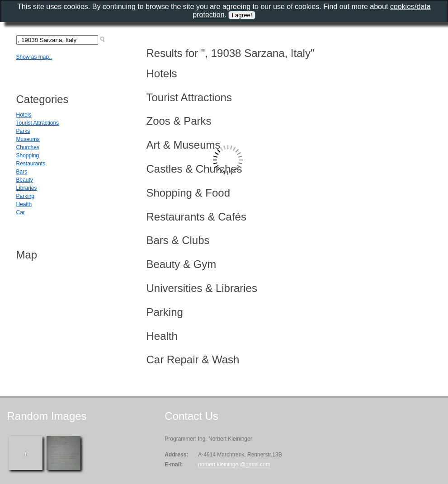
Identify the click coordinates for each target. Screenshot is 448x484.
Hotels (24, 115)
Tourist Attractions (38, 123)
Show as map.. (34, 57)
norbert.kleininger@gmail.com (234, 465)
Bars (22, 172)
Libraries (27, 188)
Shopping (28, 155)
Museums (28, 139)
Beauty (25, 180)
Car (21, 212)
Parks (23, 131)
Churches (28, 147)
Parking (26, 196)
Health (24, 204)
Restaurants (31, 164)
